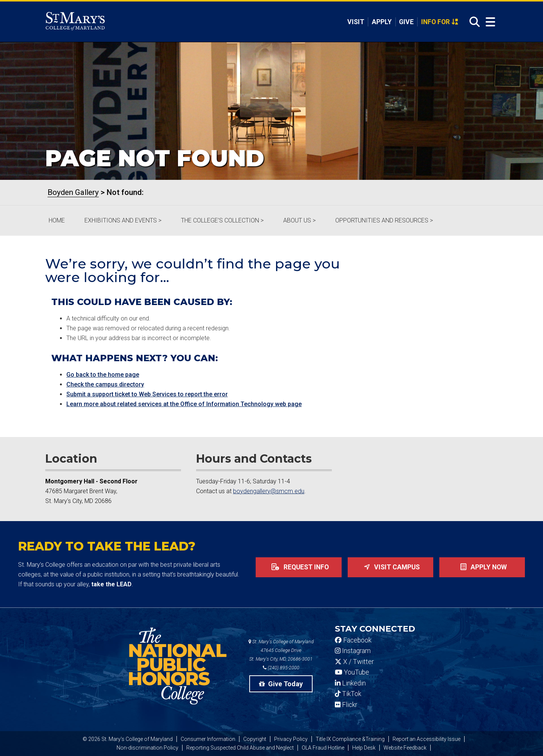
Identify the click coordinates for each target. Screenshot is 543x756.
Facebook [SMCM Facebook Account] (353, 640)
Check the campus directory (105, 384)
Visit (356, 22)
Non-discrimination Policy (147, 748)
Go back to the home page (103, 375)
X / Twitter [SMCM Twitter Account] (354, 662)
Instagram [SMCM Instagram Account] (353, 651)
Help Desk (364, 748)
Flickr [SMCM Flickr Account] (346, 705)
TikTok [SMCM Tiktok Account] (348, 694)
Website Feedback (405, 748)
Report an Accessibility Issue (426, 739)
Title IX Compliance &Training (350, 739)
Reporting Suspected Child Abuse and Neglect (240, 748)
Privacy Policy (291, 739)
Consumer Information (208, 739)
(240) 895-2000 (281, 668)
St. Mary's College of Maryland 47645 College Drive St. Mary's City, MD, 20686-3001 (281, 650)
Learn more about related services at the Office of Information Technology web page (184, 404)
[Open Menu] (489, 22)
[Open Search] (472, 22)
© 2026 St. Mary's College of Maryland (128, 739)
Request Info (299, 567)
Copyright (255, 739)
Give (406, 22)
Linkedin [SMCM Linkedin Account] (350, 683)
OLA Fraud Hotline (323, 748)
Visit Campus (390, 567)
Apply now (482, 567)
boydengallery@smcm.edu (269, 491)
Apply (382, 22)
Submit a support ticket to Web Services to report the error (147, 394)
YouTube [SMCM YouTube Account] (352, 672)
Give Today (281, 684)
